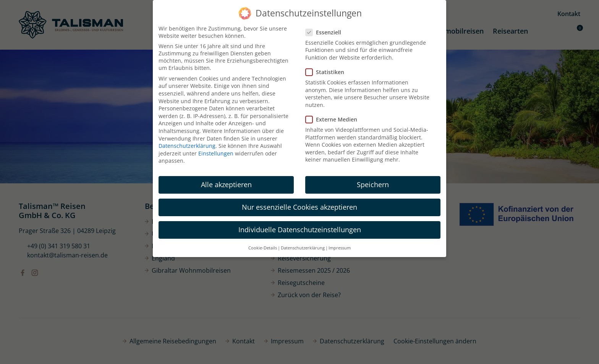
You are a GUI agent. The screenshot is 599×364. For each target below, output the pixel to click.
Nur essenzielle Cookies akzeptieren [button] (299, 207)
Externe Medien (334, 119)
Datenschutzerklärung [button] (303, 248)
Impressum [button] (340, 248)
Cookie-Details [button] (263, 248)
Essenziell (326, 32)
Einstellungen (216, 153)
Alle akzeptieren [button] (226, 184)
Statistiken (327, 72)
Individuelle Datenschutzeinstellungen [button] (300, 230)
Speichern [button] (373, 184)
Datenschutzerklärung (187, 146)
